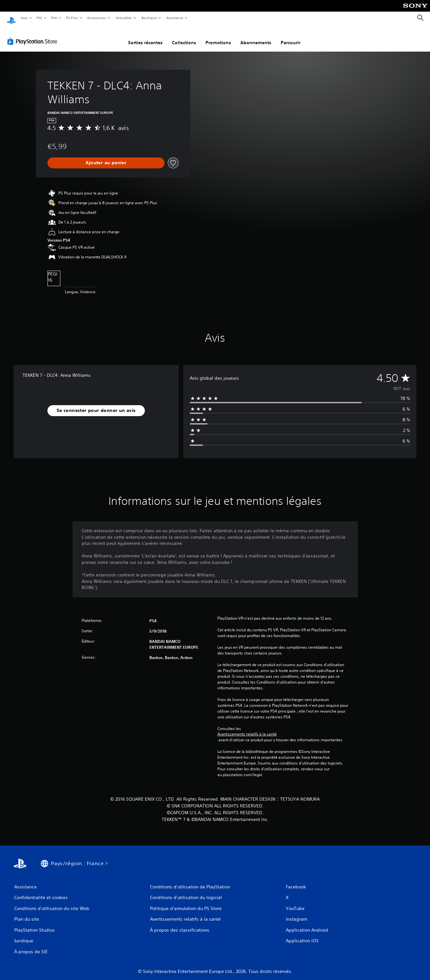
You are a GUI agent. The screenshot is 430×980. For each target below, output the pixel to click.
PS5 (40, 18)
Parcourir (290, 36)
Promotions (218, 36)
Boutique (149, 18)
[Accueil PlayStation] (11, 18)
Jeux (24, 18)
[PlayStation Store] (34, 35)
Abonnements (256, 36)
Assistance (175, 18)
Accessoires (96, 18)
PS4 (54, 18)
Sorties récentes (145, 36)
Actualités (124, 18)
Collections (184, 36)
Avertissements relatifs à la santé (247, 728)
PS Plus (72, 18)
